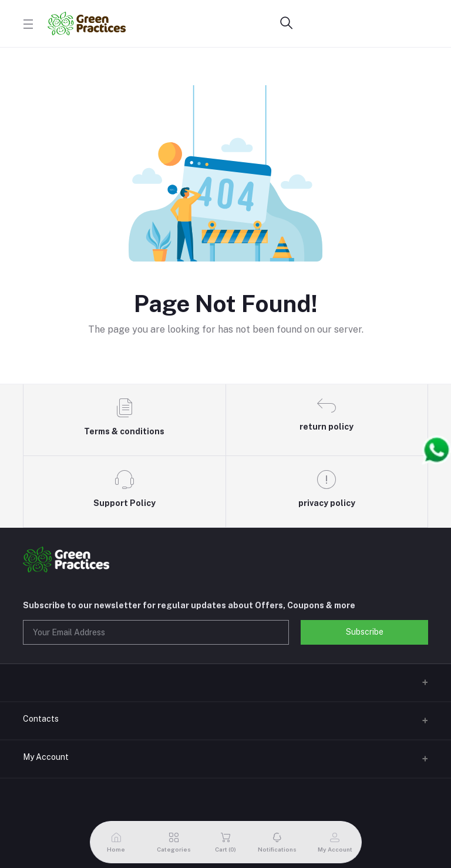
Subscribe (365, 632)
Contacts (41, 719)
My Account (46, 757)
